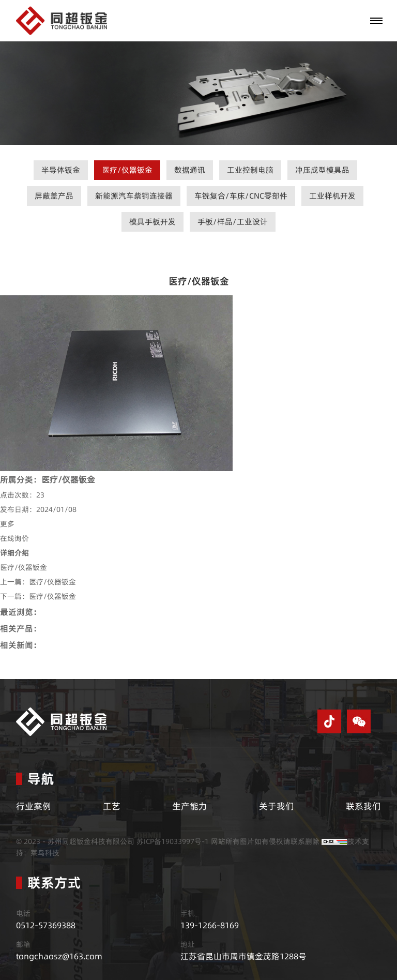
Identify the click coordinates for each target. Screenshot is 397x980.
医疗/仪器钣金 (127, 170)
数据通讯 (190, 170)
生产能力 (190, 806)
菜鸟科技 (45, 853)
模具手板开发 (152, 222)
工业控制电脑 (250, 170)
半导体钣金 (61, 170)
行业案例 (34, 806)
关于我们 (277, 806)
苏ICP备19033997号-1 (173, 841)
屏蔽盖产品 (54, 196)
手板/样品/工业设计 (233, 222)
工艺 (112, 806)
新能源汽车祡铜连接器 (134, 196)
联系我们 (363, 806)
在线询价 (14, 538)
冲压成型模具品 (322, 170)
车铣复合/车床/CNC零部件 (241, 196)
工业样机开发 (332, 196)
